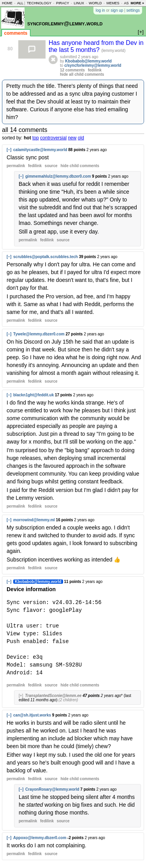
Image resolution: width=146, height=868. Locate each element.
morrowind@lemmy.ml (34, 520)
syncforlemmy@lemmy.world (65, 23)
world (95, 3)
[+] (21, 696)
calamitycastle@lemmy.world (40, 150)
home (7, 3)
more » (137, 3)
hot (27, 138)
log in (100, 10)
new (72, 138)
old (81, 138)
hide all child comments (82, 74)
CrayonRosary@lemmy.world (52, 789)
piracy (63, 3)
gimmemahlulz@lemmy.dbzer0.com (58, 176)
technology (39, 3)
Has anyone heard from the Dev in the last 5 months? (96, 46)
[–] (9, 150)
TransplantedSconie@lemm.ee (53, 696)
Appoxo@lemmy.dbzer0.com (40, 838)
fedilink (95, 70)
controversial (53, 138)
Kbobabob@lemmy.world (88, 61)
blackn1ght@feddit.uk (33, 395)
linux (79, 3)
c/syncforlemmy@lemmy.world (93, 65)
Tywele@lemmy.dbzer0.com (39, 334)
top (36, 138)
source (51, 166)
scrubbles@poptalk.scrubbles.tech (46, 257)
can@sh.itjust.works (32, 715)
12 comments (72, 70)
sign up (117, 10)
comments (16, 33)
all (20, 3)
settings (133, 10)
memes (113, 3)
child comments (80, 166)
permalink (16, 166)
